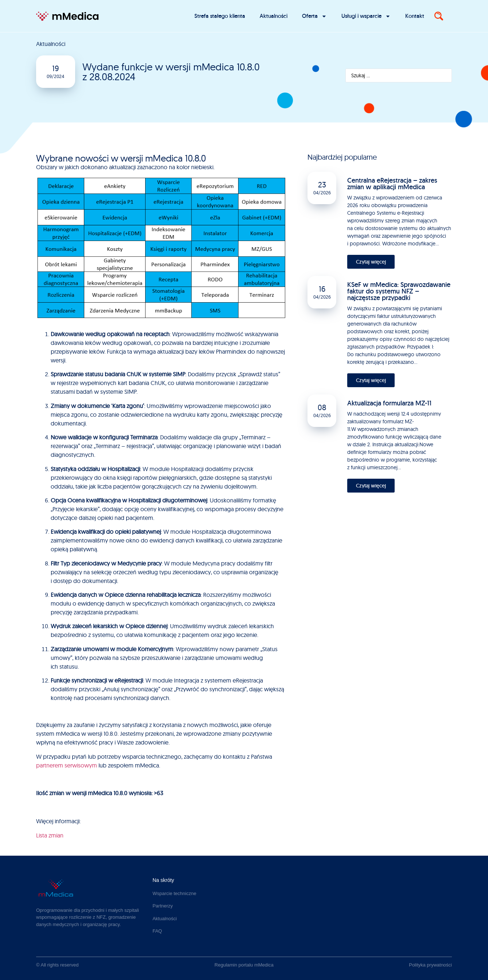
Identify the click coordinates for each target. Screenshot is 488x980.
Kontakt (415, 16)
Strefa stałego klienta (220, 16)
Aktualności (274, 16)
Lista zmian (50, 835)
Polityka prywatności (430, 965)
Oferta (314, 16)
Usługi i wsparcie (366, 16)
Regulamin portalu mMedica (244, 965)
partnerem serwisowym (67, 765)
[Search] (439, 16)
